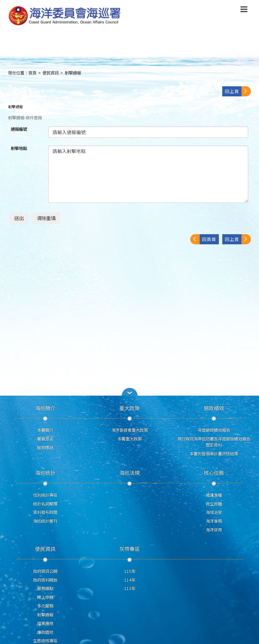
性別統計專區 (45, 495)
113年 (130, 588)
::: (4, 76)
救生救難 (214, 504)
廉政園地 (45, 632)
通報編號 (19, 129)
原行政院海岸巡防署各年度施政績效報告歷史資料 (214, 442)
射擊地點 (19, 148)
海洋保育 (214, 530)
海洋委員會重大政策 (129, 430)
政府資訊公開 (45, 571)
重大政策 (129, 408)
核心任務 (214, 472)
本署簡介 (45, 430)
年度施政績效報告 (214, 430)
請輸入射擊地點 (148, 174)
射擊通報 (73, 73)
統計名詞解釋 (45, 504)
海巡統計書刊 (45, 521)
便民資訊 (51, 73)
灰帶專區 (129, 549)
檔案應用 (45, 623)
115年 (130, 571)
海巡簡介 (45, 408)
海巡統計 (45, 472)
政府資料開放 (45, 580)
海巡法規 (129, 472)
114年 (130, 580)
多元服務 (45, 606)
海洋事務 (214, 521)
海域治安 (214, 512)
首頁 (32, 73)
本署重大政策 (129, 439)
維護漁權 (214, 495)
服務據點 (45, 588)
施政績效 (214, 408)
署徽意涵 (45, 439)
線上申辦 (45, 597)
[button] (129, 392)
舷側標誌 (45, 448)
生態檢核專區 (45, 641)
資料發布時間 (45, 512)
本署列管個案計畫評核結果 (214, 454)
